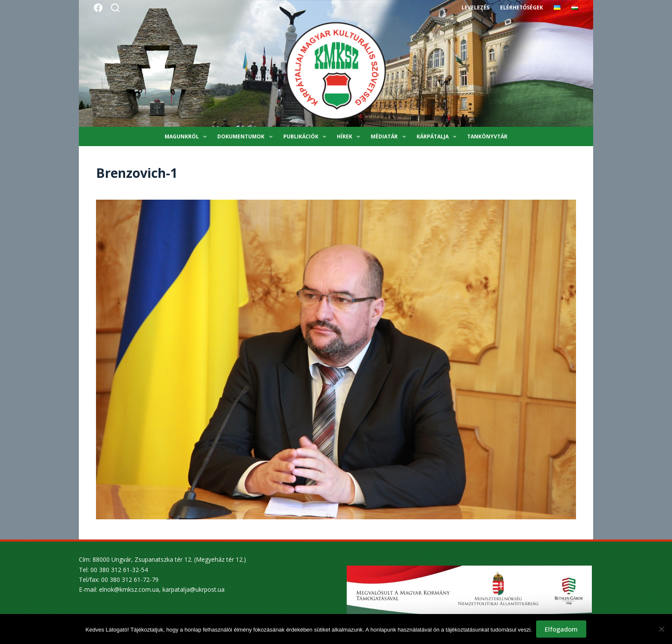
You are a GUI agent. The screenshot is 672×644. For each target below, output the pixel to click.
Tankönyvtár (487, 136)
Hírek (350, 137)
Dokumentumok (246, 137)
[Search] (115, 8)
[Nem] (661, 629)
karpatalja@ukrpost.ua (193, 589)
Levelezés (475, 7)
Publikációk (306, 137)
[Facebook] (98, 8)
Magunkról (187, 137)
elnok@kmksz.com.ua (129, 589)
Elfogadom (561, 629)
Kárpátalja (438, 137)
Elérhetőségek (522, 7)
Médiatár (390, 137)
